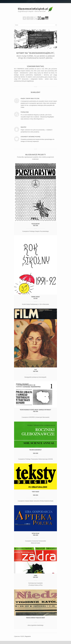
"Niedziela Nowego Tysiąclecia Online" (35, 618)
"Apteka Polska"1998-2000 (35, 534)
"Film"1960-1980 (35, 370)
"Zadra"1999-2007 (36, 576)
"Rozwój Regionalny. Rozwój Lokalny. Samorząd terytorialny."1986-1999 (35, 411)
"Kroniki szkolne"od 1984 (36, 298)
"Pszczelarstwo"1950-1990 (35, 225)
